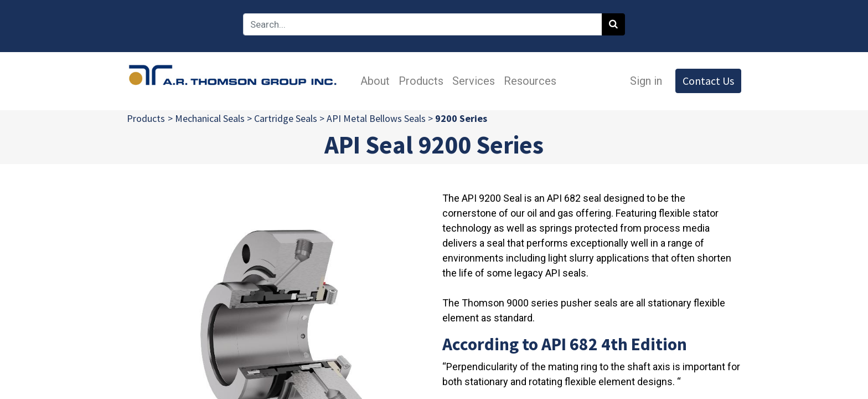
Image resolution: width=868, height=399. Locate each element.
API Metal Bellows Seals (376, 118)
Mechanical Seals (210, 118)
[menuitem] (375, 81)
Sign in (646, 81)
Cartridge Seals (286, 118)
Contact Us (708, 81)
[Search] (613, 24)
